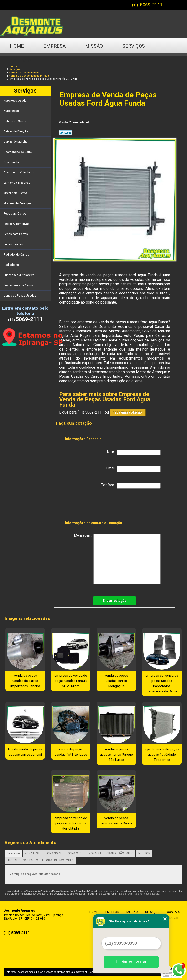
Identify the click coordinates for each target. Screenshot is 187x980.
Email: (133, 469)
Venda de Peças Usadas (20, 296)
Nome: (133, 452)
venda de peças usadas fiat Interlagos (71, 752)
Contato (21, 61)
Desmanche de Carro (18, 152)
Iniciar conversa (131, 962)
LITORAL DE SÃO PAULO (22, 860)
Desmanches (13, 162)
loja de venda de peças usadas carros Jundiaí (25, 752)
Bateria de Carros (16, 121)
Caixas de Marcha (16, 142)
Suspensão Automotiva (19, 275)
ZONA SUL (96, 853)
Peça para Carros (15, 214)
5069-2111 (151, 5)
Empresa (55, 46)
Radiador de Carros (17, 255)
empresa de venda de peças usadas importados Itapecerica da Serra (162, 683)
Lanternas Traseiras (17, 183)
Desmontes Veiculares (19, 173)
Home (17, 46)
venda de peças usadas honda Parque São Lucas (116, 755)
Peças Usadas (14, 244)
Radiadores (12, 265)
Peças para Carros (16, 234)
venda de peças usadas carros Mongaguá (116, 681)
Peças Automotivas (17, 224)
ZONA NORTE (54, 853)
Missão (94, 46)
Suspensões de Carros (19, 285)
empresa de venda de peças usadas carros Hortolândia (71, 823)
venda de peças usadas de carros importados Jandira (25, 681)
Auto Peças (12, 111)
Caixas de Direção (16, 131)
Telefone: (131, 486)
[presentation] (95, 506)
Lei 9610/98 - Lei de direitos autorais (139, 894)
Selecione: (14, 853)
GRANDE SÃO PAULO (120, 853)
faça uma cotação (128, 412)
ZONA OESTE (76, 853)
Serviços (134, 46)
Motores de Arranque (18, 203)
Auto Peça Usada (15, 101)
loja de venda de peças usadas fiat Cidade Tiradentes (162, 755)
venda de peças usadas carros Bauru (116, 821)
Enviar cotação (115, 601)
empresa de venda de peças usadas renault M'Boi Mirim (71, 681)
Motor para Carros (16, 193)
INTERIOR (144, 853)
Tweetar (66, 133)
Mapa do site (169, 918)
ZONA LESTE (33, 853)
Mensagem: (117, 559)
